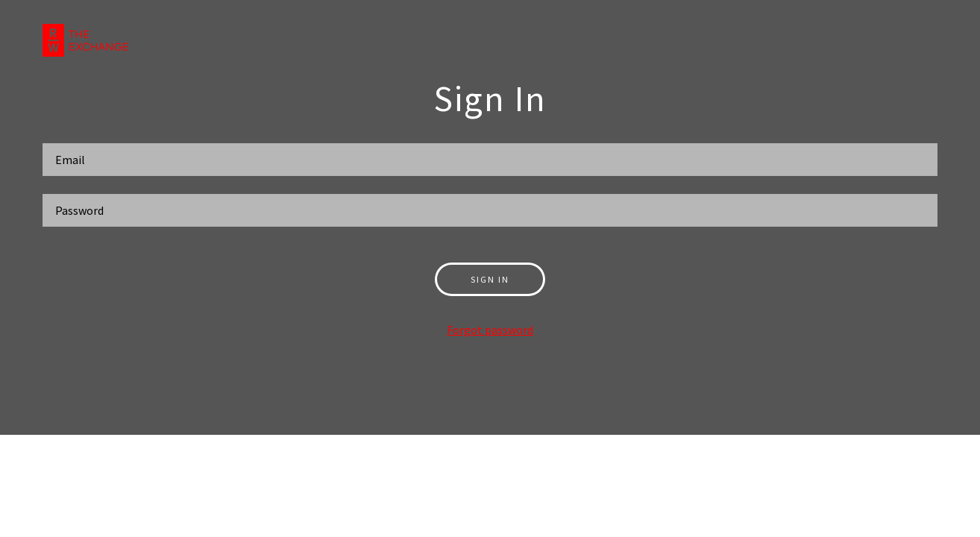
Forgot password (490, 330)
